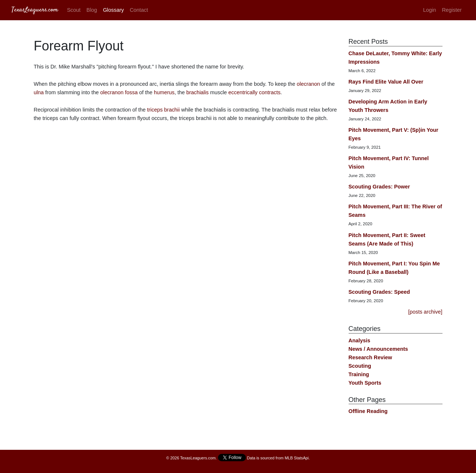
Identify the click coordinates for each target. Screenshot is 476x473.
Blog (92, 10)
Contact (139, 10)
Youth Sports (365, 383)
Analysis (359, 340)
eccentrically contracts (254, 92)
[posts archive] (425, 312)
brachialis (198, 92)
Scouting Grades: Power (379, 187)
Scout (74, 10)
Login (429, 10)
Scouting (360, 366)
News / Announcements (378, 349)
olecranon (308, 84)
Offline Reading (368, 411)
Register (452, 10)
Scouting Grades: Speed (379, 292)
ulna (39, 92)
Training (359, 374)
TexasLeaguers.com (35, 10)
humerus (164, 92)
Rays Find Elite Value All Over (386, 82)
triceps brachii (163, 110)
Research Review (370, 357)
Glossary (114, 10)
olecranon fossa (119, 92)
